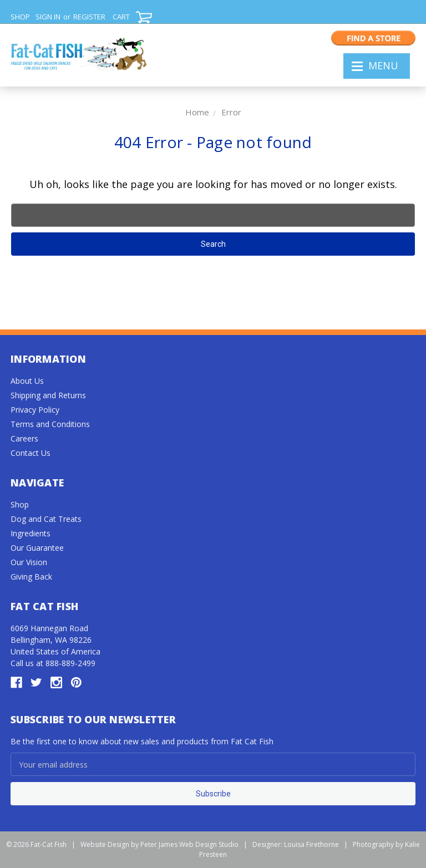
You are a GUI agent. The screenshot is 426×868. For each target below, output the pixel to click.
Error (231, 112)
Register (89, 17)
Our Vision (29, 562)
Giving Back (31, 577)
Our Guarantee (37, 548)
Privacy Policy (35, 410)
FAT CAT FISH (78, 56)
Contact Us (31, 453)
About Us (27, 381)
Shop (20, 504)
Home (197, 112)
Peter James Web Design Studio (189, 844)
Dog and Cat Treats (46, 519)
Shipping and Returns (48, 395)
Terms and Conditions (50, 424)
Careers (24, 438)
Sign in (48, 17)
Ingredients (31, 533)
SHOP (20, 17)
